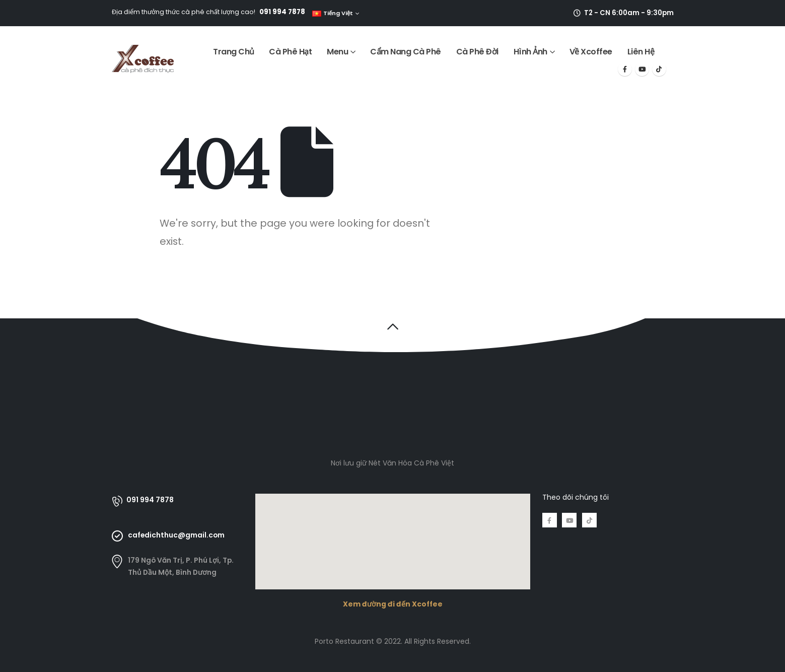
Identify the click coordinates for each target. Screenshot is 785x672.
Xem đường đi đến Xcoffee (393, 604)
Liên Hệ (641, 52)
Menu (337, 52)
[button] (392, 326)
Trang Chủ (234, 52)
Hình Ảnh (530, 52)
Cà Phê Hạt (290, 52)
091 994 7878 (282, 12)
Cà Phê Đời (477, 52)
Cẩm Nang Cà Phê (406, 52)
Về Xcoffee (591, 52)
